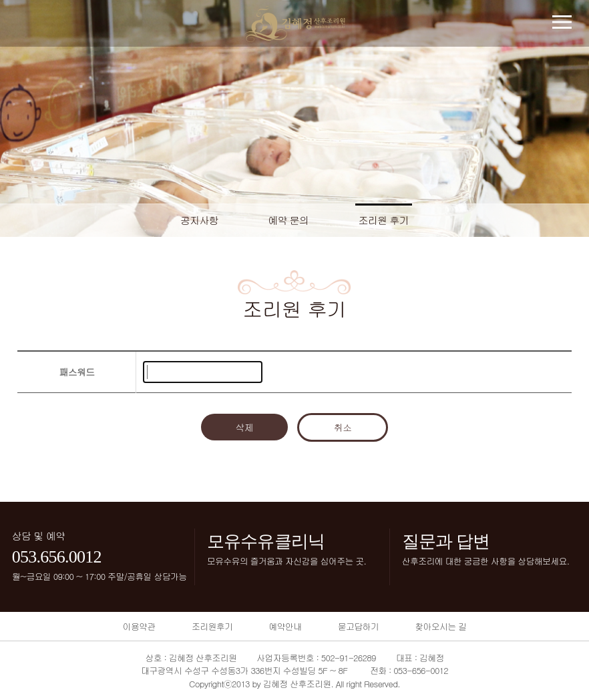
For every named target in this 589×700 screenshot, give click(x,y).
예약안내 (285, 626)
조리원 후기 (384, 220)
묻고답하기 (358, 626)
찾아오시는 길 (440, 626)
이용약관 (139, 626)
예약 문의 (288, 220)
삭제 (245, 427)
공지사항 (199, 220)
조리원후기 (212, 626)
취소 (343, 427)
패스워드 (76, 372)
